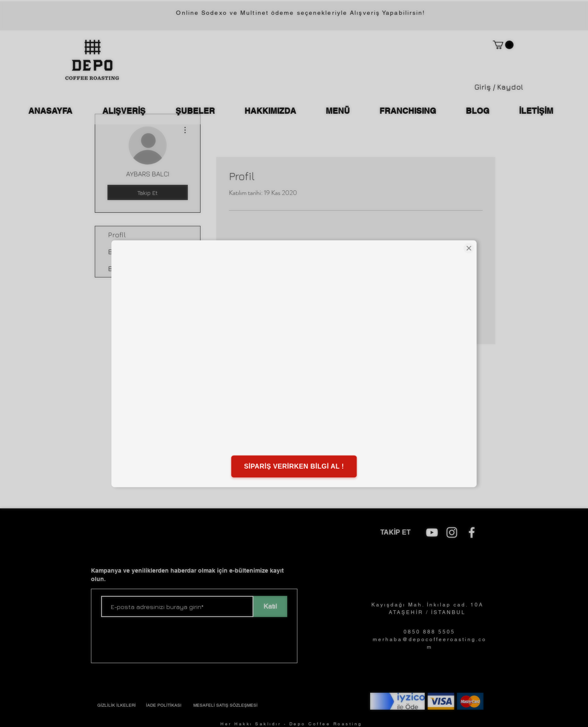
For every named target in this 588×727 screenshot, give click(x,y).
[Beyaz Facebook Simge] (472, 532)
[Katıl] (270, 606)
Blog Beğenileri (133, 269)
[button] (503, 45)
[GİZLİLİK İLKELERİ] (116, 705)
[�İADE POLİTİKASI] (164, 705)
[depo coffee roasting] (432, 532)
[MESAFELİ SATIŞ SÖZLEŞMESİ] (225, 705)
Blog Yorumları (132, 252)
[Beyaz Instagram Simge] (452, 532)
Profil (117, 235)
